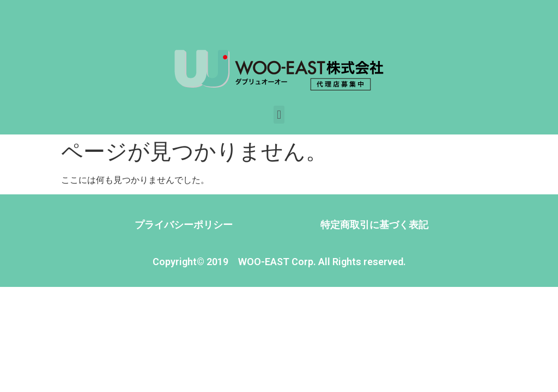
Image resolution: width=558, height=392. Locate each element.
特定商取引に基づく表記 (374, 225)
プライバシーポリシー (184, 225)
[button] (279, 115)
